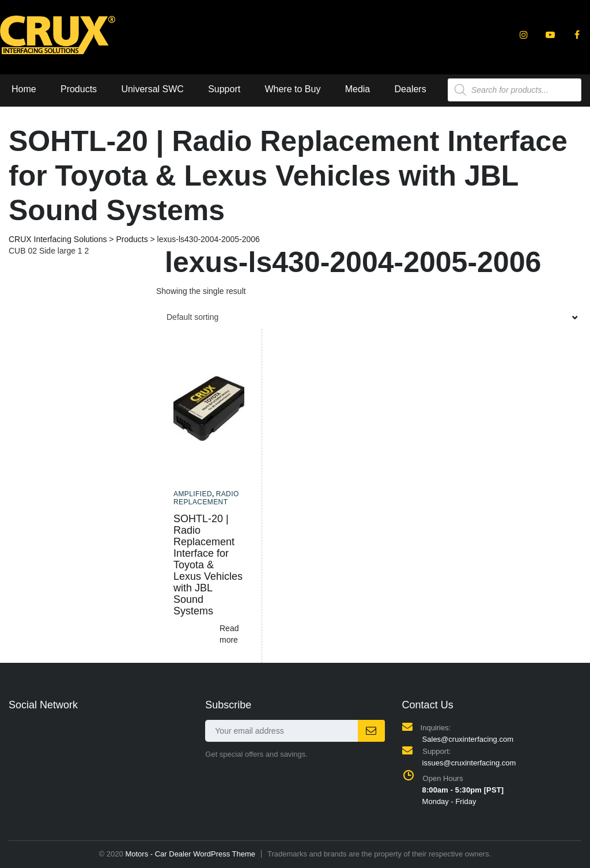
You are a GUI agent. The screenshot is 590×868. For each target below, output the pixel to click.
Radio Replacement (206, 498)
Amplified (193, 494)
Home (24, 89)
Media (358, 89)
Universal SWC (152, 89)
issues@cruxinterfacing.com (469, 763)
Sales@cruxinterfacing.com (468, 739)
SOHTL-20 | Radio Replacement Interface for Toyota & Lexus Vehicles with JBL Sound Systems (208, 565)
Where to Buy (292, 89)
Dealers (411, 89)
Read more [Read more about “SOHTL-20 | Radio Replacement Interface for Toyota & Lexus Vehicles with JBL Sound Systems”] (229, 634)
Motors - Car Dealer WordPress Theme (190, 854)
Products (79, 89)
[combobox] (369, 317)
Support (224, 89)
